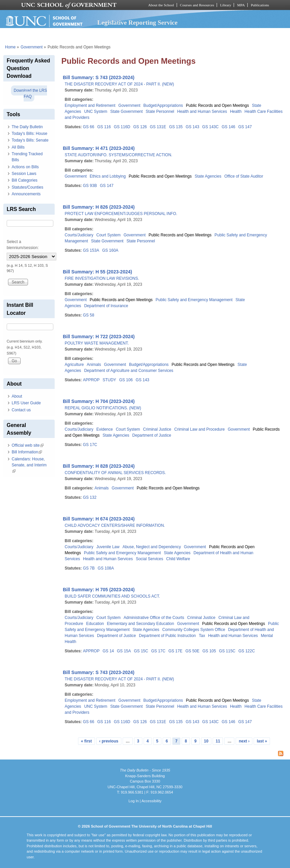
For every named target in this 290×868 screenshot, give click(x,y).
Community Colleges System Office (194, 630)
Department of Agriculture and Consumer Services (128, 371)
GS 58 (89, 315)
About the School (161, 5)
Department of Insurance (106, 306)
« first (86, 741)
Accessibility (151, 801)
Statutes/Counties (27, 187)
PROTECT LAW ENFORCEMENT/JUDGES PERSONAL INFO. (121, 214)
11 (218, 741)
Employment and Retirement (90, 105)
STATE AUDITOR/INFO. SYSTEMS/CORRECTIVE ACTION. (118, 155)
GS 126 (140, 127)
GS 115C (227, 651)
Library (225, 5)
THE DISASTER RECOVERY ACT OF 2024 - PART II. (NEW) (119, 84)
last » (262, 741)
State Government (126, 112)
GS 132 (90, 497)
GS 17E (175, 651)
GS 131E (158, 127)
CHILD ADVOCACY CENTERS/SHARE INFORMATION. (115, 525)
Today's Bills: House (29, 134)
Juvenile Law (108, 547)
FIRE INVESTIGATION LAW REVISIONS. (102, 278)
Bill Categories (24, 180)
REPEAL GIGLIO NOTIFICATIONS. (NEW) (103, 408)
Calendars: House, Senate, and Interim (29, 465)
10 (206, 741)
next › (244, 741)
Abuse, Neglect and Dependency (151, 547)
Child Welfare (178, 559)
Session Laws (24, 174)
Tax (202, 636)
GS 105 (209, 651)
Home (10, 47)
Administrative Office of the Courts (154, 618)
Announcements (26, 194)
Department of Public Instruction (167, 636)
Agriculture (74, 365)
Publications (260, 5)
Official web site (28, 445)
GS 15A (124, 651)
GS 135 (176, 127)
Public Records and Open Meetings (217, 105)
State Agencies (208, 176)
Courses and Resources (197, 5)
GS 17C (90, 445)
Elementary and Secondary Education (140, 624)
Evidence (104, 429)
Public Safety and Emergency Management (194, 300)
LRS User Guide (26, 403)
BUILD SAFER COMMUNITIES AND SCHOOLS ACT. (112, 596)
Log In (133, 801)
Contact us (21, 410)
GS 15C (141, 651)
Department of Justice (152, 435)
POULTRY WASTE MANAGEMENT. (97, 343)
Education (95, 624)
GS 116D (122, 127)
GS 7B (89, 568)
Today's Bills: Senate (30, 140)
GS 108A (106, 568)
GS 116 (104, 127)
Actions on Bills (25, 167)
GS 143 (192, 127)
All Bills (18, 147)
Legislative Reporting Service (137, 23)
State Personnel (160, 112)
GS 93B (90, 186)
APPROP (91, 380)
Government (32, 47)
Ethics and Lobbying (108, 176)
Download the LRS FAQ (30, 93)
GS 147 (245, 127)
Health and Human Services (202, 112)
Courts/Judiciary (79, 235)
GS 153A (91, 250)
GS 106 (126, 380)
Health (236, 112)
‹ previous (109, 741)
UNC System (95, 112)
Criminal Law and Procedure (199, 429)
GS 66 (89, 127)
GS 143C (210, 127)
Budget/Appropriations (163, 105)
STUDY (109, 380)
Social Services (149, 559)
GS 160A (110, 250)
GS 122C (246, 651)
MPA (241, 5)
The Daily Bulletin (27, 127)
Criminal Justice (157, 429)
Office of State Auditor (244, 176)
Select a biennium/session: (23, 245)
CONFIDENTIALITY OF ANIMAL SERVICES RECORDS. (115, 473)
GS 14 (108, 651)
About (17, 396)
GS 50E (192, 651)
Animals (94, 365)
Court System (108, 235)
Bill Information (27, 452)
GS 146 (228, 127)
